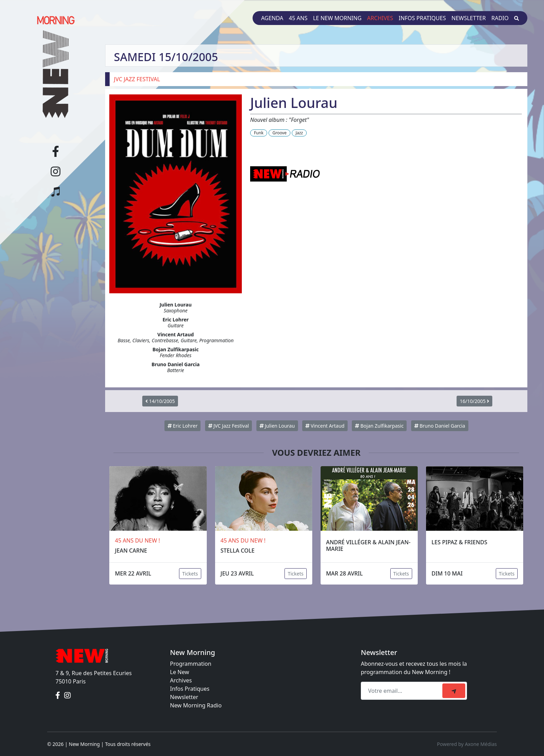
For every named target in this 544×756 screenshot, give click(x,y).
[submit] (454, 691)
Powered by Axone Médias (467, 744)
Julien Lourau (277, 426)
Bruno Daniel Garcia (440, 426)
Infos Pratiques (190, 689)
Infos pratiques (422, 18)
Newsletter (469, 18)
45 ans (298, 18)
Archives (380, 18)
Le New (180, 672)
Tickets (190, 574)
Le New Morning (337, 18)
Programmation (191, 664)
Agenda (272, 18)
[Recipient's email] (403, 691)
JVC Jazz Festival (229, 426)
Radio (500, 18)
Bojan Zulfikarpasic (379, 426)
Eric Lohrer (183, 426)
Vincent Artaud (325, 426)
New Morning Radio (196, 705)
